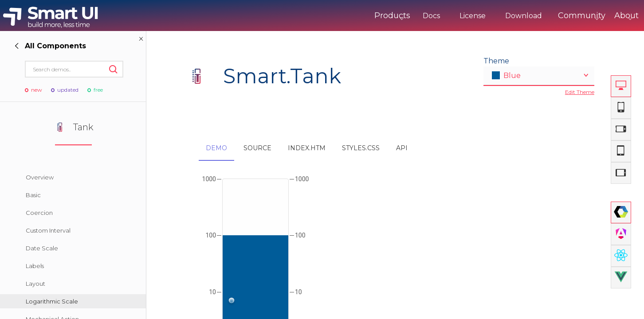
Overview (40, 177)
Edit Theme (580, 92)
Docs (395, 16)
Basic (33, 195)
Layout (35, 284)
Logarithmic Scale (52, 301)
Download (487, 16)
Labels (35, 266)
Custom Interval (48, 230)
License (436, 16)
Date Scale (42, 248)
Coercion (39, 213)
